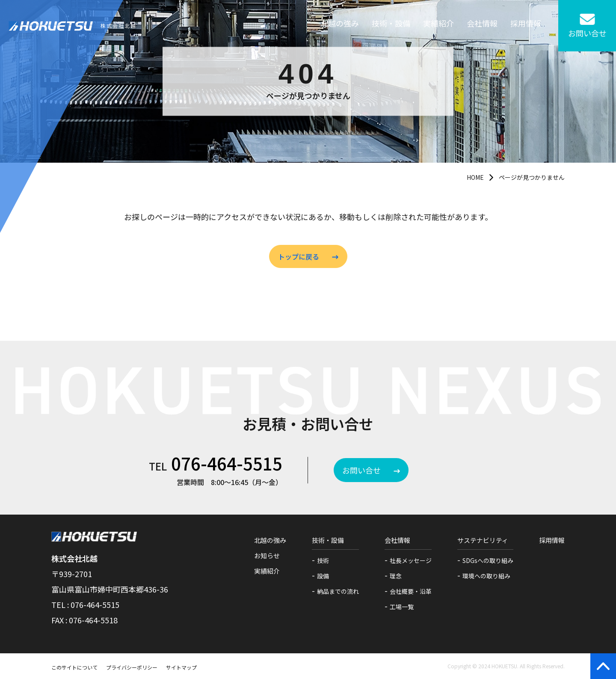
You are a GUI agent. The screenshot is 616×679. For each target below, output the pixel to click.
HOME (475, 177)
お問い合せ (361, 470)
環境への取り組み (486, 576)
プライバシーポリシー (132, 667)
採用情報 (526, 26)
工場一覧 (402, 607)
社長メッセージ (411, 560)
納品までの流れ (338, 591)
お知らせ (267, 555)
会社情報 (482, 26)
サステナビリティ (483, 540)
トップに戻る (299, 256)
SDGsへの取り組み (488, 560)
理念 (396, 576)
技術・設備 (391, 26)
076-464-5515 (227, 463)
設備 (323, 576)
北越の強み (340, 26)
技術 (323, 560)
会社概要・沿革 (411, 591)
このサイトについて (74, 667)
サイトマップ (181, 667)
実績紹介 (438, 26)
